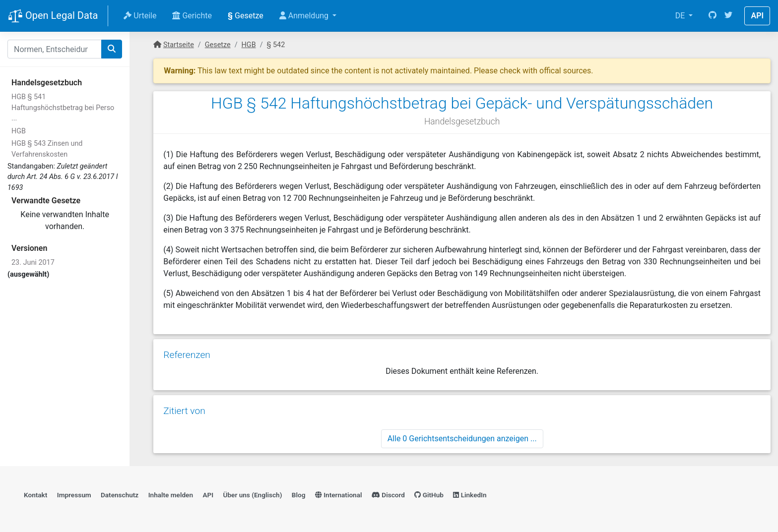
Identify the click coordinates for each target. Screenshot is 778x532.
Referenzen (187, 355)
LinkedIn (470, 495)
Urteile (140, 16)
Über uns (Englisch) (253, 495)
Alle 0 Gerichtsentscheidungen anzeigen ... (462, 439)
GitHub (429, 495)
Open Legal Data (53, 16)
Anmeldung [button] (305, 16)
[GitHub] (713, 16)
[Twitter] (728, 16)
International (339, 495)
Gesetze (246, 16)
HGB (19, 131)
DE (681, 16)
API (757, 16)
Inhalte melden (171, 495)
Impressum (74, 495)
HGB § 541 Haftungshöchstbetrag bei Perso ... (63, 108)
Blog (299, 495)
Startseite (179, 45)
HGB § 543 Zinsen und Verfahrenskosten (47, 149)
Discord (388, 495)
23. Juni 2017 (33, 263)
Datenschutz (120, 495)
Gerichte (192, 16)
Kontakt (35, 495)
